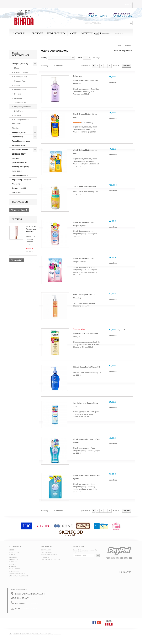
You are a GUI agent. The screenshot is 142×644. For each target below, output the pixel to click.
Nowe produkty (56, 33)
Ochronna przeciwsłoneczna (19, 100)
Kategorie (19, 33)
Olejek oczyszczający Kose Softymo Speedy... (87, 441)
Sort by (44, 57)
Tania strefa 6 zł (19, 145)
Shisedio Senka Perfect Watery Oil (86, 367)
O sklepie (45, 557)
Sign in (128, 5)
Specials (17, 219)
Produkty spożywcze (21, 141)
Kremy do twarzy (21, 72)
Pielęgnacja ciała (19, 132)
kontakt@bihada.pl (29, 608)
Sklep (12, 550)
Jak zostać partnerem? (19, 576)
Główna (13, 564)
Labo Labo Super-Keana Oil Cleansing (84, 296)
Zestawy (18, 115)
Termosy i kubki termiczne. (19, 190)
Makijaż (15, 128)
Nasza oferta (15, 569)
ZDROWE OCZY (19, 154)
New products (20, 202)
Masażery (16, 184)
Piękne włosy (18, 137)
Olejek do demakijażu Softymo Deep (85, 116)
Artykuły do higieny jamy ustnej (21, 169)
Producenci (14, 559)
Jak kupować (47, 552)
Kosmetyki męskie (91, 33)
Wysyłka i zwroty (17, 574)
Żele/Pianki (19, 111)
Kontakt (13, 562)
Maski (17, 68)
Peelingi (17, 94)
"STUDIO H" (33, 634)
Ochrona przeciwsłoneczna (20, 160)
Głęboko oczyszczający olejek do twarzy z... (86, 335)
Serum (17, 85)
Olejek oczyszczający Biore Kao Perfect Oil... (85, 82)
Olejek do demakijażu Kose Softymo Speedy (84, 224)
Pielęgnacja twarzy (20, 64)
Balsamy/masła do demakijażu (21, 122)
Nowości (13, 555)
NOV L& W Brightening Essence (31, 229)
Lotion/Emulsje (20, 90)
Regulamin (14, 571)
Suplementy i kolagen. (22, 180)
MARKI (73, 33)
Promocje (37, 33)
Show (80, 57)
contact (120, 45)
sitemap (128, 45)
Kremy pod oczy (21, 77)
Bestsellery (15, 552)
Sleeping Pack (20, 81)
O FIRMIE (13, 566)
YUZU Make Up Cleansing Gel (85, 186)
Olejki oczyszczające (23, 107)
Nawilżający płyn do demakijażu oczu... (86, 405)
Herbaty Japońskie (20, 175)
